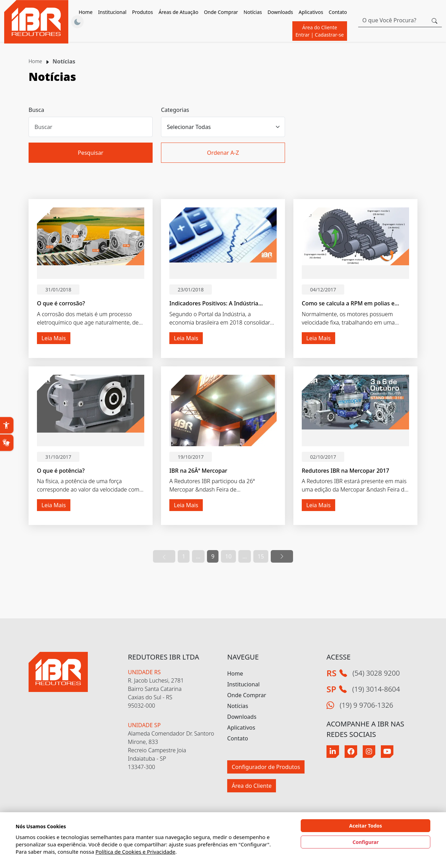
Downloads (242, 717)
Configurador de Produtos (266, 767)
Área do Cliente (320, 31)
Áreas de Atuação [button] (178, 12)
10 (228, 556)
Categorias (175, 110)
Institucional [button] (112, 12)
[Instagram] (369, 752)
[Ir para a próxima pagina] (282, 556)
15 (261, 556)
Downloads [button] (280, 12)
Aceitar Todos (366, 826)
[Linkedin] (333, 752)
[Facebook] (351, 752)
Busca (36, 110)
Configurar (366, 842)
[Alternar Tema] (77, 22)
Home (86, 12)
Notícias (253, 12)
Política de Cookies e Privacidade (135, 852)
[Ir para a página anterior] (164, 556)
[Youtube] (387, 752)
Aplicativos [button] (311, 12)
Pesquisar (90, 153)
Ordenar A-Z (223, 153)
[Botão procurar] (435, 20)
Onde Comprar (221, 12)
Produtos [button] (143, 12)
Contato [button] (338, 12)
